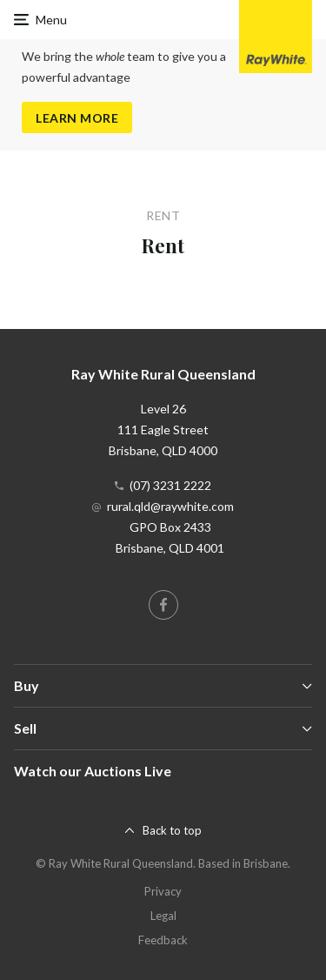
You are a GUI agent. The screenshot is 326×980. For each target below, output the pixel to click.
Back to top (172, 830)
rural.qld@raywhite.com (170, 506)
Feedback (163, 940)
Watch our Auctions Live (93, 771)
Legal (163, 916)
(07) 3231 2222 (170, 485)
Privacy (163, 891)
